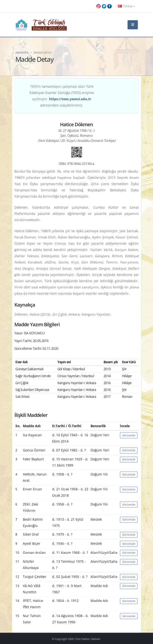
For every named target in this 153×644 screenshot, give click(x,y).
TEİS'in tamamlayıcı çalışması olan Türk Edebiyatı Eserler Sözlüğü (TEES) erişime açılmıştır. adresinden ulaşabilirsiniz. (62, 96)
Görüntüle (129, 435)
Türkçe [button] (126, 6)
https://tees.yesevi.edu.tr (70, 99)
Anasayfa (22, 53)
